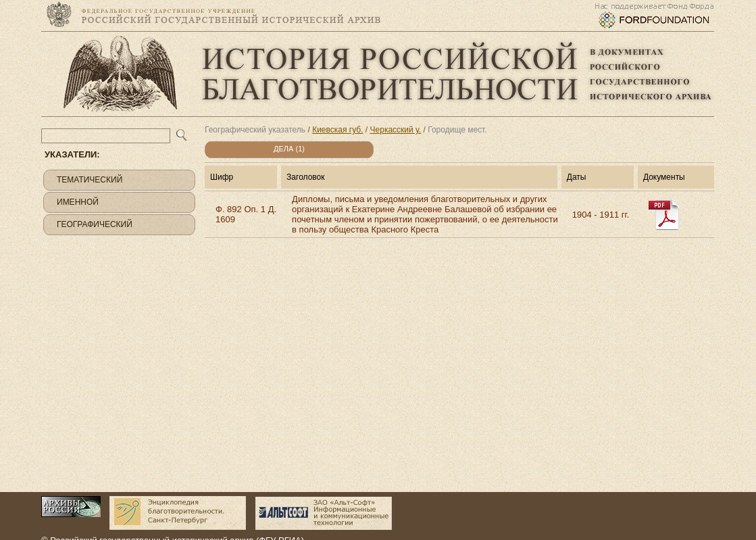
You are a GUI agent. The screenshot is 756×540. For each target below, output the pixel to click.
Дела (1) (289, 149)
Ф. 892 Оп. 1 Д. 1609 (246, 214)
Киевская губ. (337, 130)
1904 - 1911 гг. (601, 215)
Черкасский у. (396, 130)
